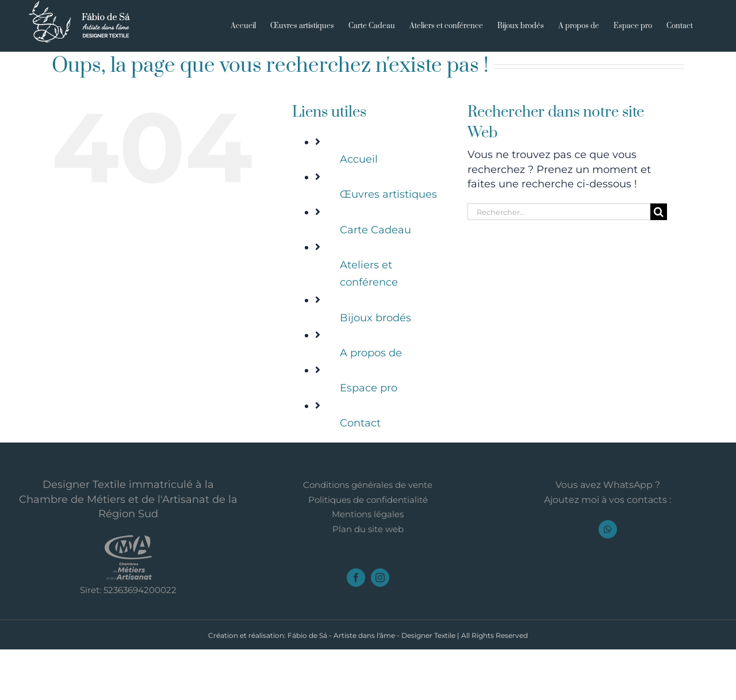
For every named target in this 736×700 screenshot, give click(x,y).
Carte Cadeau (375, 230)
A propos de (371, 353)
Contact (360, 423)
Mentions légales (368, 565)
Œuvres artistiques (388, 194)
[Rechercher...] (559, 212)
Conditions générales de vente (368, 536)
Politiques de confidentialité (368, 551)
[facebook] (356, 628)
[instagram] (380, 628)
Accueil (359, 159)
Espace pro (369, 388)
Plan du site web (368, 580)
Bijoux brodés (375, 318)
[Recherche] (659, 212)
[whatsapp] (608, 580)
